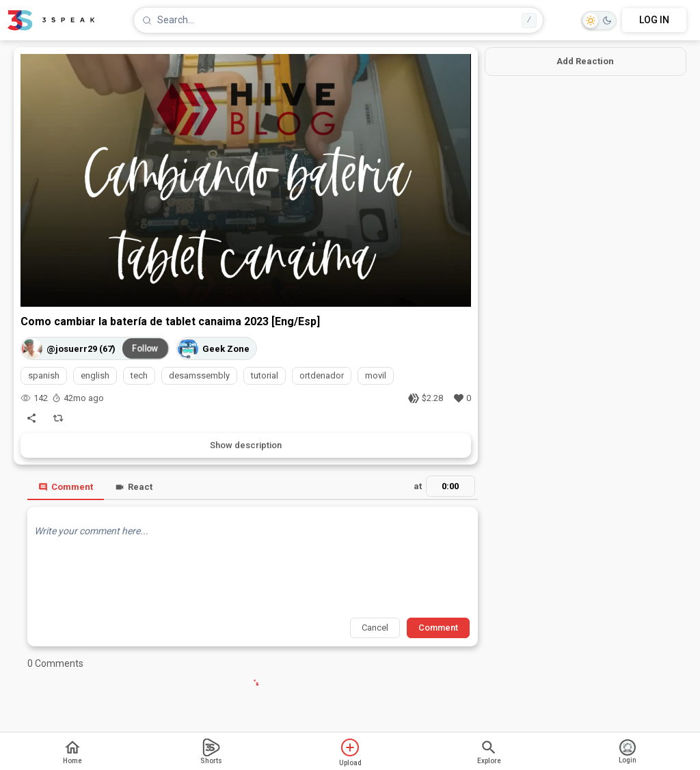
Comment (66, 487)
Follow (146, 348)
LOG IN (654, 20)
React (134, 487)
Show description (246, 445)
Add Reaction (585, 61)
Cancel (375, 628)
